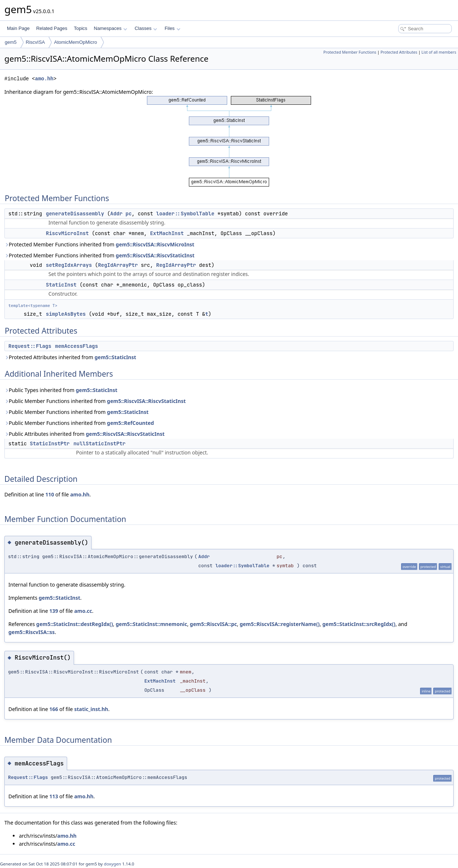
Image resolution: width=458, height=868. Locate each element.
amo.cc (83, 611)
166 (54, 709)
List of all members (439, 52)
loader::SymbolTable (185, 214)
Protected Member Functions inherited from (99, 244)
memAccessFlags (77, 346)
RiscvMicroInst (67, 233)
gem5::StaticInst (115, 357)
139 (54, 611)
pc (129, 214)
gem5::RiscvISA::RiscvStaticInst (155, 255)
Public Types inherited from (61, 390)
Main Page (18, 28)
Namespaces (110, 28)
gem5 (11, 42)
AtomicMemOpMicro (75, 42)
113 (54, 796)
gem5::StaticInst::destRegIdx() (75, 624)
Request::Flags (30, 346)
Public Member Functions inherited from (95, 401)
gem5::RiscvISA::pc (214, 624)
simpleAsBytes (66, 314)
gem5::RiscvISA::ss (32, 632)
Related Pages (52, 28)
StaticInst (61, 285)
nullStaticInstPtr (99, 443)
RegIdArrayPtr (118, 265)
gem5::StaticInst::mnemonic (151, 624)
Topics (80, 28)
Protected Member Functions (350, 52)
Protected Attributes (399, 52)
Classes (146, 28)
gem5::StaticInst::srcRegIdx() (359, 624)
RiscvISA (36, 42)
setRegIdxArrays (69, 265)
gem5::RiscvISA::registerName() (280, 624)
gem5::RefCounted (130, 423)
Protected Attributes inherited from (70, 357)
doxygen (112, 864)
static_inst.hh (91, 709)
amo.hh (44, 79)
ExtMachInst (167, 233)
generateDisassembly (75, 214)
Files (172, 28)
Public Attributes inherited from (84, 434)
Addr (116, 214)
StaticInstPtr (50, 443)
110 (50, 494)
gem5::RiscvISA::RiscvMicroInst (155, 244)
